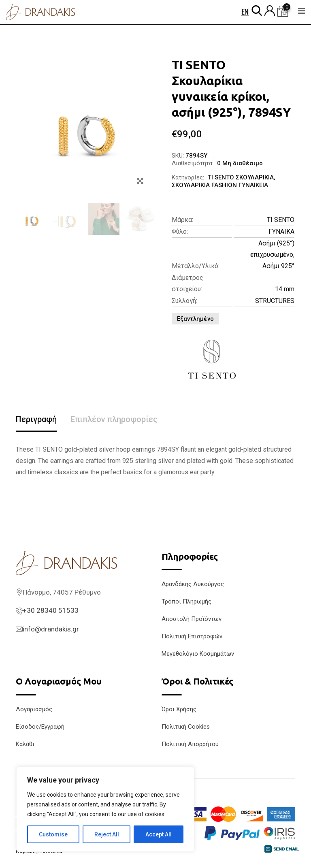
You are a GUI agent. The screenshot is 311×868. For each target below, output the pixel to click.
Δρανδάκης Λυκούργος (193, 584)
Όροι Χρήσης (179, 709)
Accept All (159, 834)
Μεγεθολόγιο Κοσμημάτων (198, 654)
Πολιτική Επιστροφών (192, 636)
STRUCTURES (275, 301)
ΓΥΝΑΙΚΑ (281, 231)
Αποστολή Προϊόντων (192, 619)
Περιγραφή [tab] (36, 419)
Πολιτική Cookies (186, 727)
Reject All (107, 834)
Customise (53, 834)
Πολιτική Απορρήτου (190, 744)
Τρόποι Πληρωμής (186, 601)
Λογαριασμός (34, 709)
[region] (105, 809)
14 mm (285, 289)
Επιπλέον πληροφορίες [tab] (114, 419)
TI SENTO (281, 220)
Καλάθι (25, 744)
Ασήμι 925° (278, 266)
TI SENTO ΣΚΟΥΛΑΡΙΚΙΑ (241, 177)
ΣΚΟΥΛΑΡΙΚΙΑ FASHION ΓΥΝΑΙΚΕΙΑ (220, 185)
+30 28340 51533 (51, 610)
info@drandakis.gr (51, 629)
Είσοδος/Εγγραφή (40, 727)
